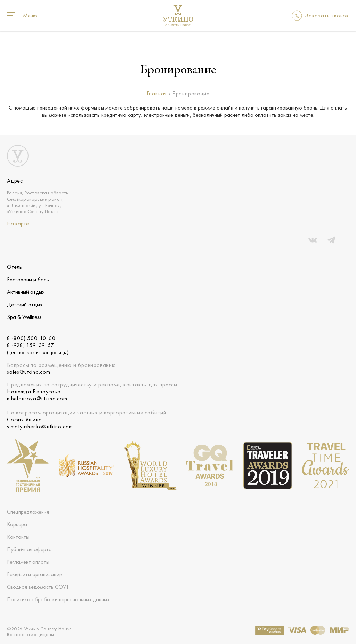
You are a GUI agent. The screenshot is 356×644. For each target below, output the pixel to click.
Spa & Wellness (24, 317)
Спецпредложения (28, 512)
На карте (18, 223)
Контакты (18, 537)
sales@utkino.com (29, 372)
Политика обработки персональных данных (58, 599)
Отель (14, 267)
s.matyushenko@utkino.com (40, 427)
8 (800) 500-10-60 (31, 338)
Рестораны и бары (28, 279)
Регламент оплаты (28, 562)
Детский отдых (25, 304)
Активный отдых (26, 292)
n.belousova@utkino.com (37, 399)
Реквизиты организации (35, 574)
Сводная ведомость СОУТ (38, 587)
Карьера (17, 524)
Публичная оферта (29, 549)
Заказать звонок (327, 15)
